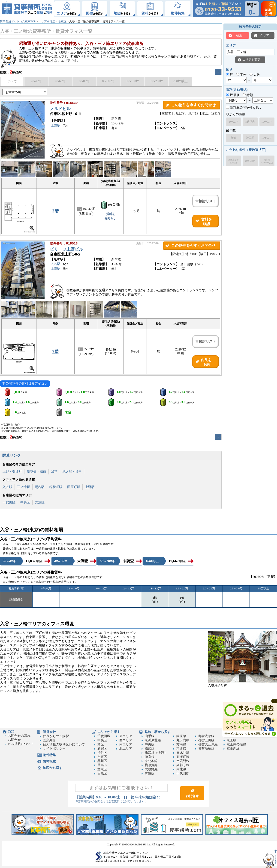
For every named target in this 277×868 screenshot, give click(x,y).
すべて (12, 81)
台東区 (62, 21)
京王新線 (233, 749)
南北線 (181, 769)
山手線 (150, 736)
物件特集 (49, 755)
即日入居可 (250, 161)
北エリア (126, 749)
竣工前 (250, 138)
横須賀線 (151, 765)
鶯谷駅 (40, 487)
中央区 (25, 502)
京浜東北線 (153, 740)
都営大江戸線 (208, 744)
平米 (241, 75)
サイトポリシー (54, 749)
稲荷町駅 (56, 487)
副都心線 (183, 765)
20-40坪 (36, 81)
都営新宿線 (206, 749)
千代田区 (9, 502)
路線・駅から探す (158, 732)
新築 (234, 138)
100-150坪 (132, 81)
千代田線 (183, 773)
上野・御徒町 (12, 472)
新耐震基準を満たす (233, 161)
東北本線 (151, 761)
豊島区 (102, 765)
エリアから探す (109, 732)
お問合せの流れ (19, 736)
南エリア (126, 744)
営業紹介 (49, 740)
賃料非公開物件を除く (244, 108)
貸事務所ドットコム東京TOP (18, 21)
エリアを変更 (251, 60)
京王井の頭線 (236, 744)
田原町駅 (74, 487)
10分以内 (267, 122)
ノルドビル (60, 109)
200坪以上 (180, 81)
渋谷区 (102, 753)
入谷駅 (56, 264)
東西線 (181, 749)
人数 (255, 75)
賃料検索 (49, 761)
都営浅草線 (206, 736)
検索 (239, 35)
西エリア (126, 740)
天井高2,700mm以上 (267, 161)
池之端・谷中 (72, 472)
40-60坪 (60, 81)
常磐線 (150, 773)
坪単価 (233, 95)
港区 (101, 744)
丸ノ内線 (183, 740)
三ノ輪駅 (24, 487)
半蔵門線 (183, 761)
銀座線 (181, 736)
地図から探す (53, 768)
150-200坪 (156, 81)
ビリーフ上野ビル (66, 250)
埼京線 (150, 757)
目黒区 (102, 773)
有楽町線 (183, 757)
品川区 (102, 761)
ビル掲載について (21, 744)
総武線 (150, 749)
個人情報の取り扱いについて (64, 744)
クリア (265, 35)
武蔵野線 (151, 769)
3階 (56, 211)
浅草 (54, 472)
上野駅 (56, 126)
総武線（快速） (156, 753)
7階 (56, 352)
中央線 (150, 744)
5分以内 (250, 122)
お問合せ (14, 740)
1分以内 (234, 122)
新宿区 (102, 749)
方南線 (181, 744)
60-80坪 (84, 81)
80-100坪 (108, 81)
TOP (11, 732)
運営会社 (49, 732)
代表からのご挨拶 (56, 736)
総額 (248, 95)
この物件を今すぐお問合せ (193, 105)
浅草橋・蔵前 (36, 472)
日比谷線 (183, 753)
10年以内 (267, 138)
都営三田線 (206, 740)
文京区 (40, 502)
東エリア (126, 736)
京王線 (232, 740)
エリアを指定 (47, 21)
